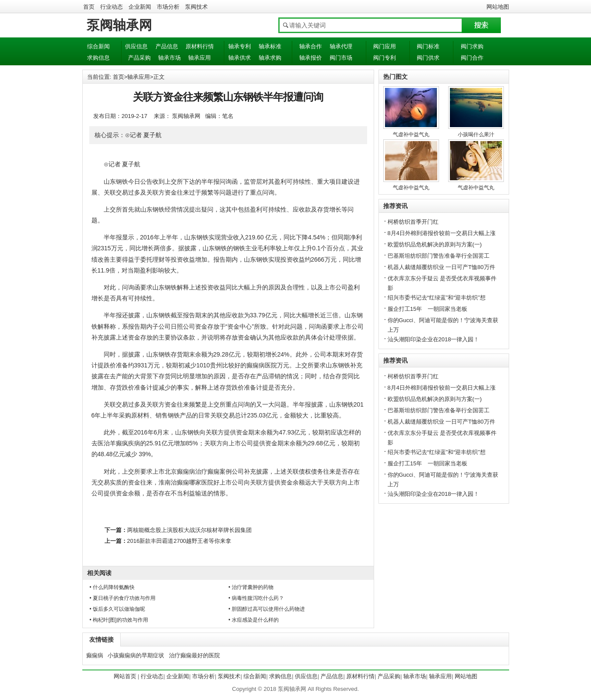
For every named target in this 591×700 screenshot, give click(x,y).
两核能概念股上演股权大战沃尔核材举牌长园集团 (189, 530)
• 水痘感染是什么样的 (254, 620)
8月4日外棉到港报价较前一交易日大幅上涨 (442, 233)
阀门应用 (385, 46)
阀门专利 (385, 58)
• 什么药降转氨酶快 (112, 587)
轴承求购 (270, 58)
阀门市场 (341, 58)
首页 (89, 7)
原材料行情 (200, 46)
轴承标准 (270, 46)
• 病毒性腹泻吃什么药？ (257, 598)
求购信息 (98, 58)
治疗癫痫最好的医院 (194, 655)
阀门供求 (428, 58)
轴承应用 (199, 58)
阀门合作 (472, 58)
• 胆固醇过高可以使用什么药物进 (267, 609)
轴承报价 (311, 58)
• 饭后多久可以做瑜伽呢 (118, 609)
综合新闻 (98, 46)
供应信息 (136, 46)
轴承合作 (311, 46)
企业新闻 (140, 7)
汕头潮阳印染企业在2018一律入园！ (434, 339)
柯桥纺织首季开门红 (413, 222)
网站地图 (498, 7)
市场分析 (168, 7)
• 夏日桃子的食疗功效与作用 (123, 598)
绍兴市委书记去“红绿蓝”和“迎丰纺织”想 (437, 298)
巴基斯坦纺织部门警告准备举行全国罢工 (439, 256)
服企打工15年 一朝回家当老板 (427, 309)
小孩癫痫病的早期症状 (136, 655)
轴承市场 (169, 58)
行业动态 (111, 7)
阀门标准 (428, 46)
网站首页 (125, 676)
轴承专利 (240, 46)
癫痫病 (95, 655)
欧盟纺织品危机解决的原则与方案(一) (435, 244)
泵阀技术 (196, 7)
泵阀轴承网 (119, 25)
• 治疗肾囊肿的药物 (251, 587)
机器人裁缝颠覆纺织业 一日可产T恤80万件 (441, 267)
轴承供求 (240, 58)
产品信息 (167, 46)
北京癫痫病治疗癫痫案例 (198, 471)
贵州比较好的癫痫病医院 (243, 365)
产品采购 (139, 58)
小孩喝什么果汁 (476, 135)
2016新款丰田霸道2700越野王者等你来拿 (179, 541)
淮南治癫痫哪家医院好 (189, 482)
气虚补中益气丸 (411, 135)
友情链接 (101, 639)
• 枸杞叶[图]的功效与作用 (119, 620)
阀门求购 (472, 46)
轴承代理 (341, 46)
